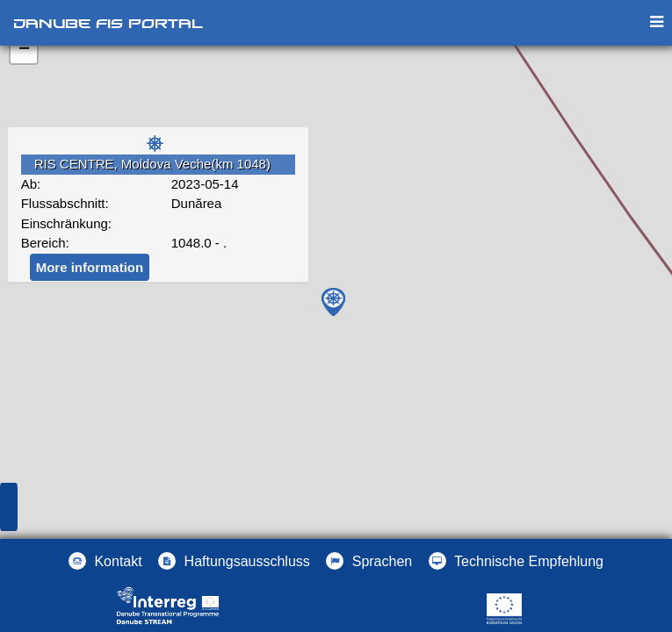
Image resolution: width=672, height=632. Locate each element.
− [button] (24, 50)
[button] (369, 561)
